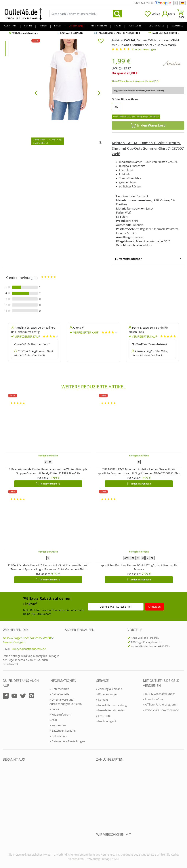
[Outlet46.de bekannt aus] (5, 799)
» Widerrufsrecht (60, 714)
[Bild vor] (99, 93)
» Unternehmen (59, 689)
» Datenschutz (58, 736)
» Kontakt (102, 700)
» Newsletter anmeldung (111, 705)
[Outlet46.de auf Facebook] (6, 696)
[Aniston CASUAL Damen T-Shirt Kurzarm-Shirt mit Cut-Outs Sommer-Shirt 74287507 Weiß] (67, 93)
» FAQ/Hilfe (103, 716)
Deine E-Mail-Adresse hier (116, 607)
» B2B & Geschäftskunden (159, 694)
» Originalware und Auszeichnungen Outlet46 (66, 702)
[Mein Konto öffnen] (168, 14)
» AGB (53, 720)
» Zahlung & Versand (109, 689)
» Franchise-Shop (154, 699)
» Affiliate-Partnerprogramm (161, 704)
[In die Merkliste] (101, 41)
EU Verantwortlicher (128, 259)
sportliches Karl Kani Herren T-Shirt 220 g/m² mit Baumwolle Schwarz (139, 567)
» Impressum (58, 725)
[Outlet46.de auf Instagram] (31, 696)
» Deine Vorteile (59, 694)
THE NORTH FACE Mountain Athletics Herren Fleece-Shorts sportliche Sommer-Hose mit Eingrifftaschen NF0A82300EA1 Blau (139, 471)
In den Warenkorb (148, 125)
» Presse (55, 709)
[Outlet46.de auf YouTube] (14, 696)
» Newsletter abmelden (111, 710)
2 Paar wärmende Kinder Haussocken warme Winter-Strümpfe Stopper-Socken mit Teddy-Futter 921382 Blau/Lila (48, 471)
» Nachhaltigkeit (106, 721)
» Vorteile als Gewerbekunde (161, 710)
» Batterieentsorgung (63, 731)
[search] (117, 14)
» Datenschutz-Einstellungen (67, 741)
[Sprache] (183, 3)
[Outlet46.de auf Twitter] (23, 696)
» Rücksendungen (107, 694)
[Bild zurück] (36, 93)
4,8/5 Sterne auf (152, 3)
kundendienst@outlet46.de (29, 649)
